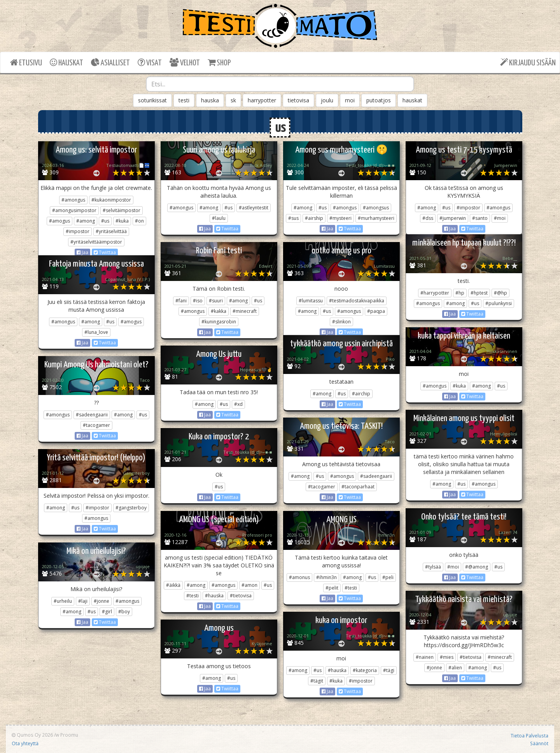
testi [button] (184, 100)
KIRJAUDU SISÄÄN (528, 62)
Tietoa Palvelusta (529, 735)
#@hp (500, 293)
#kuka (122, 221)
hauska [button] (210, 100)
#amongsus (376, 208)
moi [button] (350, 100)
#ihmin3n (326, 577)
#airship (314, 218)
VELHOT (185, 62)
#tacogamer (96, 425)
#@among (477, 567)
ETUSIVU (26, 62)
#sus (293, 218)
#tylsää (433, 567)
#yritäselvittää (111, 231)
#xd (238, 404)
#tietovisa (241, 596)
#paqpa (376, 311)
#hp (460, 293)
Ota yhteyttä (25, 743)
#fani (181, 301)
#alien (455, 668)
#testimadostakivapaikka (357, 301)
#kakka (219, 311)
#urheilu (63, 601)
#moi (500, 218)
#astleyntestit (254, 208)
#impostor (78, 231)
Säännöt (539, 743)
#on (139, 221)
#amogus (59, 221)
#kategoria (365, 670)
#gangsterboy (131, 508)
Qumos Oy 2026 (32, 735)
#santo (480, 218)
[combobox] (280, 84)
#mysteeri (340, 218)
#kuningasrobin (219, 322)
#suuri (216, 301)
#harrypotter (435, 293)
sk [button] (233, 100)
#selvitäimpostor (122, 210)
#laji (83, 601)
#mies (447, 657)
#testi (192, 596)
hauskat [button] (412, 100)
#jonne (101, 601)
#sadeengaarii (92, 415)
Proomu (69, 735)
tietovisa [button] (298, 100)
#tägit (317, 681)
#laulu (219, 218)
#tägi (389, 670)
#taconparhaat (358, 487)
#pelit (332, 588)
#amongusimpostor (74, 210)
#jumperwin (453, 218)
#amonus (299, 577)
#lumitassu (311, 301)
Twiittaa (105, 252)
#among (86, 221)
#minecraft (245, 311)
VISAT (150, 62)
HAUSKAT (66, 62)
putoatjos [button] (379, 100)
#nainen (425, 657)
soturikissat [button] (152, 100)
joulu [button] (327, 100)
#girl (107, 612)
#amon (249, 585)
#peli (388, 577)
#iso (198, 301)
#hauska (214, 596)
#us (105, 221)
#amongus (73, 200)
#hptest (479, 293)
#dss (428, 218)
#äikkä (173, 585)
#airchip (361, 394)
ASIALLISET (110, 62)
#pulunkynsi (499, 303)
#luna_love (96, 332)
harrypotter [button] (262, 100)
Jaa (82, 252)
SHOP (219, 62)
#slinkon (341, 322)
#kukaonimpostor (111, 200)
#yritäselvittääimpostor (96, 242)
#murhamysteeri (376, 218)
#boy (124, 612)
